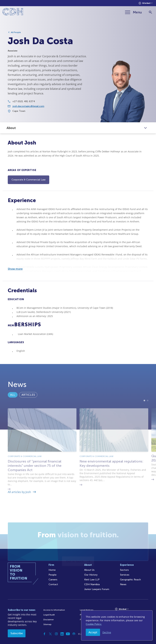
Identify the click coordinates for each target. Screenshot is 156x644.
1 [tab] (144, 418)
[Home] (13, 12)
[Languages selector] (146, 3)
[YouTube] (68, 634)
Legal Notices (87, 610)
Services (125, 575)
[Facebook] (45, 634)
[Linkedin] (62, 634)
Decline (107, 632)
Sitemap (47, 624)
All (13, 403)
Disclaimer (49, 620)
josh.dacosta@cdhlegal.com (28, 108)
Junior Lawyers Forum (97, 589)
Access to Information (54, 610)
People (53, 575)
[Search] (150, 12)
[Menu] (133, 12)
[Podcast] (74, 634)
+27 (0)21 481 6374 (24, 104)
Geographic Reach (130, 580)
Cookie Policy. (94, 624)
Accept (93, 632)
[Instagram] (56, 634)
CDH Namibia (92, 584)
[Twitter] (50, 634)
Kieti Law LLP (92, 580)
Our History (91, 575)
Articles (28, 403)
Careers (53, 580)
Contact (53, 584)
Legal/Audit (49, 615)
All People (16, 32)
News (123, 584)
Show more (15, 269)
